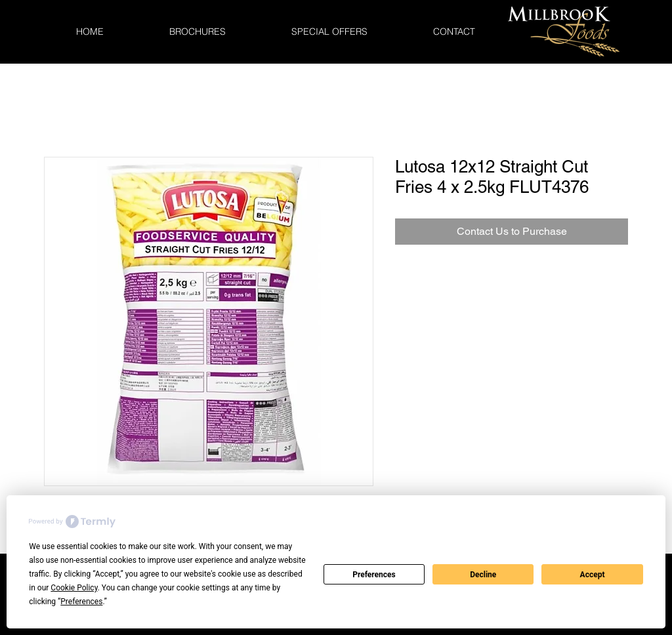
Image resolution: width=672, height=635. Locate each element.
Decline (483, 575)
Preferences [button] (81, 602)
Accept (593, 575)
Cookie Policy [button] (74, 588)
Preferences (374, 575)
